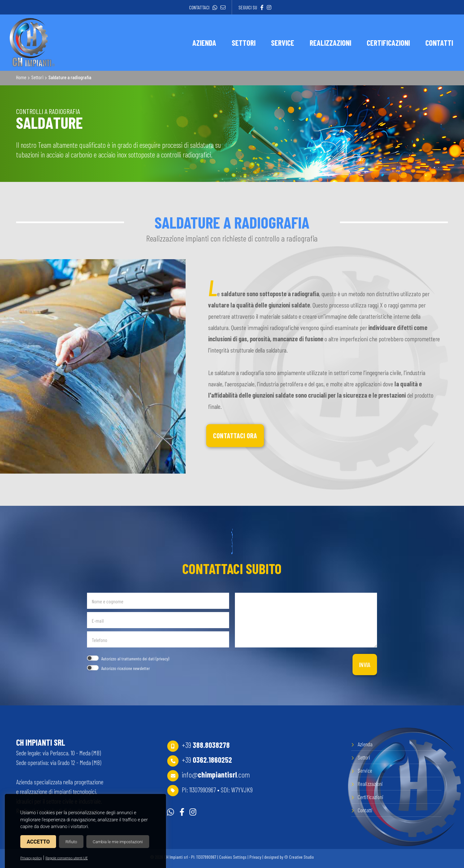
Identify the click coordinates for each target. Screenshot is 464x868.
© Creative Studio (299, 857)
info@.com (216, 774)
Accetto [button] (38, 842)
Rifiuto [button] (71, 842)
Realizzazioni (370, 784)
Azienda (365, 744)
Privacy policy (31, 858)
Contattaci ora (235, 436)
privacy (162, 659)
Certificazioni (371, 797)
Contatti (365, 810)
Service (365, 770)
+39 (206, 745)
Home (21, 77)
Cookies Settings (233, 857)
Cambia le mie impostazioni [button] (118, 842)
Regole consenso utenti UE (67, 858)
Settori (37, 77)
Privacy (255, 857)
